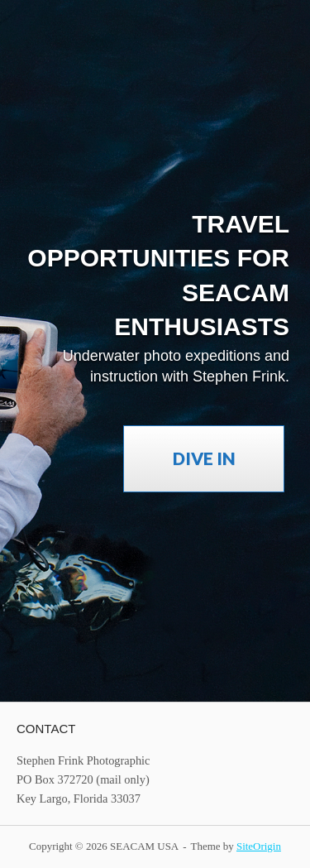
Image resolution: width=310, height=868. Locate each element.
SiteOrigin (259, 846)
